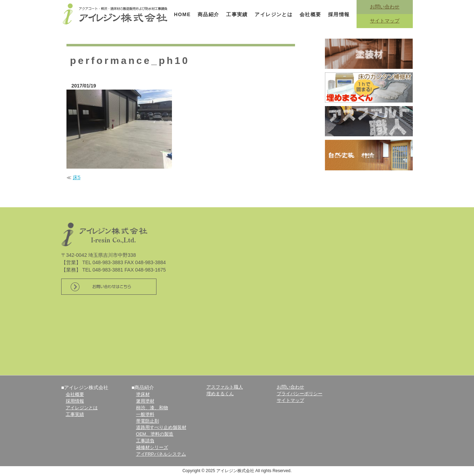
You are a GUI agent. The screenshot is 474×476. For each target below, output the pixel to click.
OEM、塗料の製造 (155, 434)
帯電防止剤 (148, 421)
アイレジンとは (274, 14)
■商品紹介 (143, 387)
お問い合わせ (385, 7)
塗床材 (143, 395)
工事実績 (237, 14)
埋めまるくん (220, 394)
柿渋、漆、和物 (152, 408)
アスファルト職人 (225, 387)
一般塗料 (145, 415)
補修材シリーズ (152, 448)
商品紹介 (209, 14)
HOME (182, 14)
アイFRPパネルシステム (161, 454)
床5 (77, 177)
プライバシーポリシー (300, 394)
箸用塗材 (145, 401)
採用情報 (339, 14)
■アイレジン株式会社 (85, 387)
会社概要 (310, 14)
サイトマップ (385, 21)
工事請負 (145, 441)
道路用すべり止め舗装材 (161, 428)
